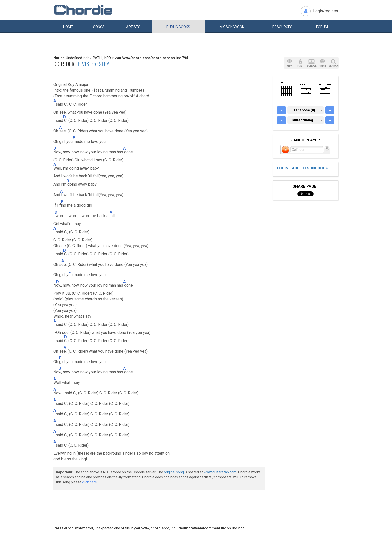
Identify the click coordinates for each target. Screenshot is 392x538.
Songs (99, 27)
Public (178, 27)
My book (232, 27)
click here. (90, 482)
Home (68, 27)
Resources (282, 27)
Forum (322, 27)
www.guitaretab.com (220, 472)
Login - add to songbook (302, 168)
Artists (133, 27)
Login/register (326, 11)
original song (174, 472)
